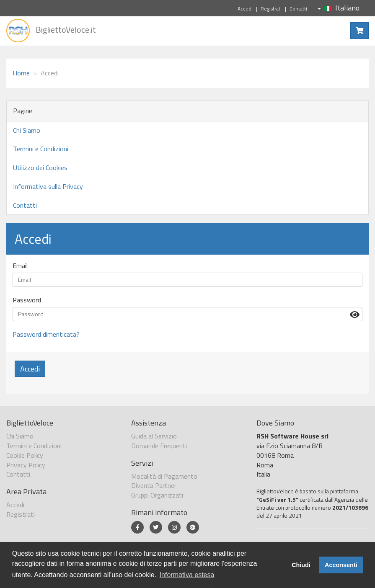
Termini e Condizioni (41, 149)
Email (20, 266)
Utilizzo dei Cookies (40, 168)
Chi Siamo (27, 130)
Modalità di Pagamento (164, 476)
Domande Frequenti (159, 446)
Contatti (298, 9)
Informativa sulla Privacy (48, 186)
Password (27, 300)
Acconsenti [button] (341, 565)
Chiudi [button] (301, 565)
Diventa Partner (154, 485)
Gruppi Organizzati (157, 495)
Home (21, 73)
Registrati (271, 9)
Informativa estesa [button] (187, 575)
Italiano (339, 8)
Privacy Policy (26, 465)
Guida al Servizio (154, 436)
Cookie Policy (25, 455)
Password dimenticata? (46, 334)
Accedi (245, 9)
